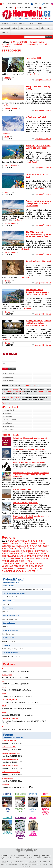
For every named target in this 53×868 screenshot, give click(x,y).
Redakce (4, 864)
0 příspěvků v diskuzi (43, 80)
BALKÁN (28, 571)
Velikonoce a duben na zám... (11, 772)
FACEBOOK (36, 4)
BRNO (46, 556)
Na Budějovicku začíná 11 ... (11, 753)
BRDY (45, 543)
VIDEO (3, 4)
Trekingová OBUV (10, 420)
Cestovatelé (5, 28)
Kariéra (16, 864)
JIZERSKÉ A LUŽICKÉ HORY (13, 551)
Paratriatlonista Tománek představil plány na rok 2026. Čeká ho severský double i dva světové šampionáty (31, 475)
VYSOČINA (44, 551)
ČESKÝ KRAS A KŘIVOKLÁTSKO (15, 546)
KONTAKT (28, 8)
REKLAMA (35, 8)
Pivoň (7, 137)
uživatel (4, 358)
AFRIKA (35, 571)
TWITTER (46, 4)
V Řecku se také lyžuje (36, 117)
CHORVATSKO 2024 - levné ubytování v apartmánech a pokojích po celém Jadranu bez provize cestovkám (25, 44)
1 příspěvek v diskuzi (43, 110)
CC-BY (4, 862)
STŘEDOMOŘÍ (42, 559)
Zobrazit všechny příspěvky (13, 737)
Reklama (10, 864)
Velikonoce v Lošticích (9, 741)
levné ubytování (45, 391)
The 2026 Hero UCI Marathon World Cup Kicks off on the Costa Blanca (39, 234)
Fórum (8, 735)
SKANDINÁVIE (37, 566)
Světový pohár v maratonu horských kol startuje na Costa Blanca (38, 203)
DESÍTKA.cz (8, 423)
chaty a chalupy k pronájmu (13, 391)
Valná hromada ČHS (9, 601)
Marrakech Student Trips (22, 490)
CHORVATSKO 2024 (10, 397)
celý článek (35, 74)
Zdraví (50, 28)
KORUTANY (19, 571)
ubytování (14, 389)
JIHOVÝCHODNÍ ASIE (34, 564)
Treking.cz (6, 403)
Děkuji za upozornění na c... (11, 718)
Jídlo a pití (5, 32)
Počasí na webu (9, 427)
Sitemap (45, 864)
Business (29, 28)
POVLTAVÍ (33, 546)
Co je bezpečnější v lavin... (10, 700)
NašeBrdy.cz (8, 417)
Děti (22, 28)
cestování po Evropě (31, 386)
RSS (40, 864)
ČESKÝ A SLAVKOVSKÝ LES (31, 543)
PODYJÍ (5, 554)
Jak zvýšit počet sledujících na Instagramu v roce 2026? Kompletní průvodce (31, 517)
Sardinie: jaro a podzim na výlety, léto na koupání (38, 147)
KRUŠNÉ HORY (36, 541)
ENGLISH (43, 8)
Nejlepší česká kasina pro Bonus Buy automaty (30, 438)
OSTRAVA (39, 556)
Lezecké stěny (9, 430)
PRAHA (15, 543)
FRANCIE (6, 561)
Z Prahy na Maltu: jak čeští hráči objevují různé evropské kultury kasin (38, 323)
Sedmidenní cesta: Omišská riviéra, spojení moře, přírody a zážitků (37, 292)
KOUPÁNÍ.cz (8, 413)
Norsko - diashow (8, 586)
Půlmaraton (6, 645)
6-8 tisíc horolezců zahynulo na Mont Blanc (29, 449)
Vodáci (15, 24)
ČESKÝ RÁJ (14, 549)
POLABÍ (5, 549)
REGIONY (21, 4)
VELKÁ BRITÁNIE (17, 561)
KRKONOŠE (7, 543)
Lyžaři (15, 28)
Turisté (41, 24)
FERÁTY (27, 4)
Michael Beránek (11, 108)
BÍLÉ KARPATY (28, 556)
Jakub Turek (32, 862)
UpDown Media (33, 864)
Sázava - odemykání (9, 608)
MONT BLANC (8, 566)
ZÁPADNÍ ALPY (36, 569)
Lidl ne (4, 687)
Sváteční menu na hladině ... (11, 766)
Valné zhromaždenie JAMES (12, 615)
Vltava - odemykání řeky (10, 630)
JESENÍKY (13, 554)
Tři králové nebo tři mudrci (38, 261)
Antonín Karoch (11, 166)
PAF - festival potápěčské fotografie (14, 593)
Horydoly (8, 78)
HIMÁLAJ (29, 561)
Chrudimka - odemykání (10, 653)
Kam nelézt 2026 (34, 58)
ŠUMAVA (18, 541)
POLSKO (17, 566)
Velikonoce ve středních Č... (11, 759)
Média (43, 28)
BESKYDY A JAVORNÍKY (12, 556)
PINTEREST (19, 8)
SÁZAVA (11, 541)
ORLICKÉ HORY (32, 551)
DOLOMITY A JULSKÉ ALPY (13, 564)
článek (4, 694)
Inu (3, 669)
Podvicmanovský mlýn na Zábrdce (26, 503)
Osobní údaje (23, 864)
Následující (16, 354)
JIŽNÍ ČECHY (43, 546)
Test (36, 28)
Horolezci (5, 24)
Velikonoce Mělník (8, 778)
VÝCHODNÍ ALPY (15, 559)
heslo (3, 363)
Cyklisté (22, 24)
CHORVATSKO (8, 571)
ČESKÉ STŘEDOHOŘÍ (37, 554)
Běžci (32, 24)
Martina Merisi (10, 223)
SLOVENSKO (24, 569)
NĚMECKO (26, 566)
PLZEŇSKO (22, 554)
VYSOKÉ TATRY (12, 4)
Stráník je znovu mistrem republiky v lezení (29, 463)
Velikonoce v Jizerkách (9, 747)
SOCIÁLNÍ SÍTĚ (9, 410)
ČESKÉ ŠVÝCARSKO (28, 549)
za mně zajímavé (7, 675)
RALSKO (26, 541)
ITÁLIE (15, 569)
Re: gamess (6, 784)
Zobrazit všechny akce (11, 582)
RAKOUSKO (7, 569)
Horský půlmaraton (9, 623)
